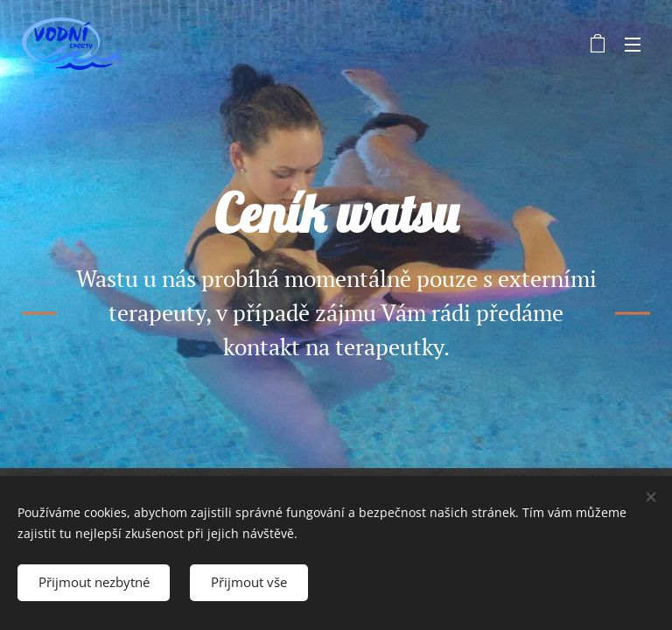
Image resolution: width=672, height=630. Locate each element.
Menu (633, 45)
